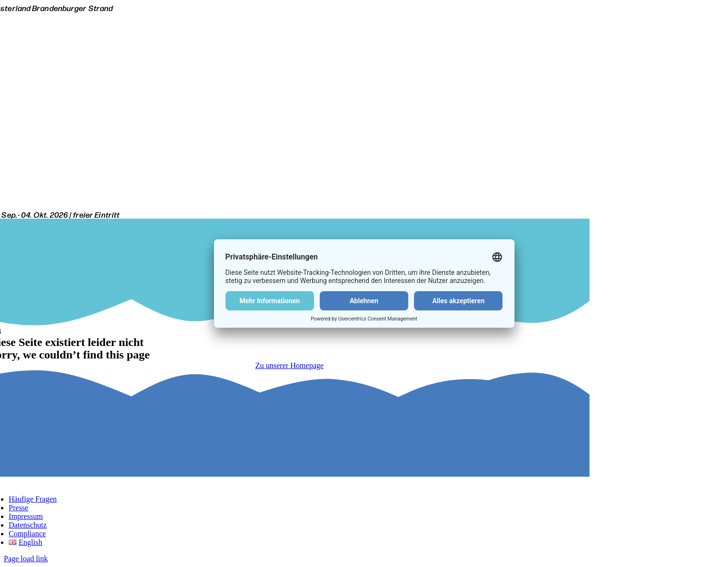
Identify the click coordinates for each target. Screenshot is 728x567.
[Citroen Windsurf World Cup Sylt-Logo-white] (290, 206)
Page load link (26, 559)
